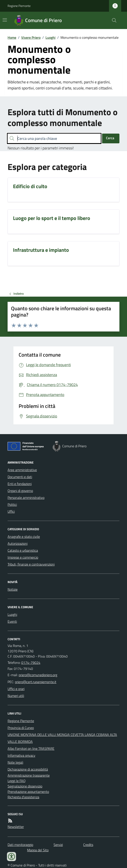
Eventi (12, 621)
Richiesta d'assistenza (23, 797)
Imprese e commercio (23, 557)
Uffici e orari (16, 689)
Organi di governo (20, 491)
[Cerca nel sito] (112, 20)
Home (12, 37)
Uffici (11, 511)
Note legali (15, 762)
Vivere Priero (31, 37)
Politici (12, 504)
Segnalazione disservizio (25, 786)
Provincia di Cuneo (21, 728)
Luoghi (50, 37)
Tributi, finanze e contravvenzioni (31, 564)
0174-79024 (31, 663)
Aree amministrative (22, 470)
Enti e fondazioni (20, 484)
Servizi (58, 845)
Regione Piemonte (19, 6)
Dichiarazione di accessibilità (28, 769)
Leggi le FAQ (17, 781)
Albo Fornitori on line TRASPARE (31, 748)
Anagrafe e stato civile (24, 537)
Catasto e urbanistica (23, 550)
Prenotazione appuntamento (28, 792)
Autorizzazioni (18, 543)
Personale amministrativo (26, 498)
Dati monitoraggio (20, 845)
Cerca (110, 138)
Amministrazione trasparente (29, 775)
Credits (88, 845)
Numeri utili (16, 696)
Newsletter (16, 827)
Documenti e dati (20, 477)
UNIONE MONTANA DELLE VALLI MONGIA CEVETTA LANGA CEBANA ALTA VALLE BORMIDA (62, 738)
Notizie (13, 589)
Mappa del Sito (38, 850)
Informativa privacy (21, 755)
